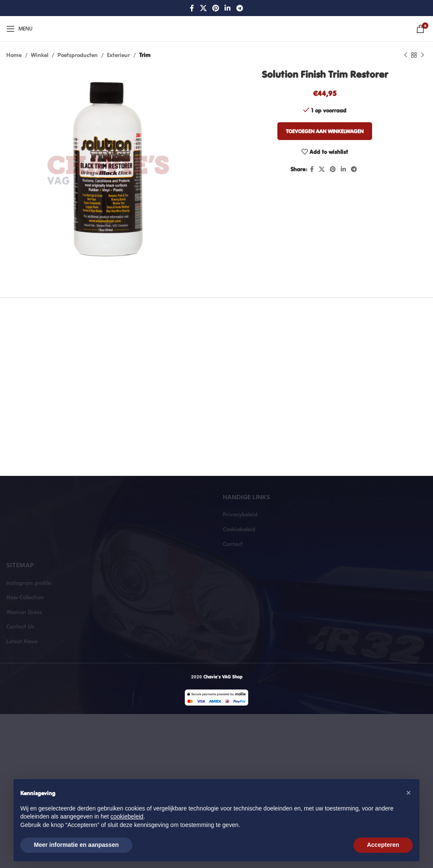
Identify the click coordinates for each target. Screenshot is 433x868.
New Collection (25, 597)
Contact (233, 544)
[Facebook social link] (192, 8)
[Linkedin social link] (228, 8)
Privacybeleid (240, 514)
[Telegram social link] (240, 8)
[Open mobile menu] (19, 29)
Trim (145, 55)
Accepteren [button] (383, 845)
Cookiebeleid (239, 529)
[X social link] (203, 8)
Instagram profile (29, 583)
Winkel (40, 55)
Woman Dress (24, 612)
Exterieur (118, 55)
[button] (408, 793)
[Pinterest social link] (215, 8)
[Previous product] (406, 55)
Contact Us (20, 626)
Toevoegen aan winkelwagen (325, 131)
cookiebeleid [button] (127, 816)
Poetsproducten (78, 55)
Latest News (22, 641)
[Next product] (422, 55)
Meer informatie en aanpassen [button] (76, 845)
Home (14, 55)
